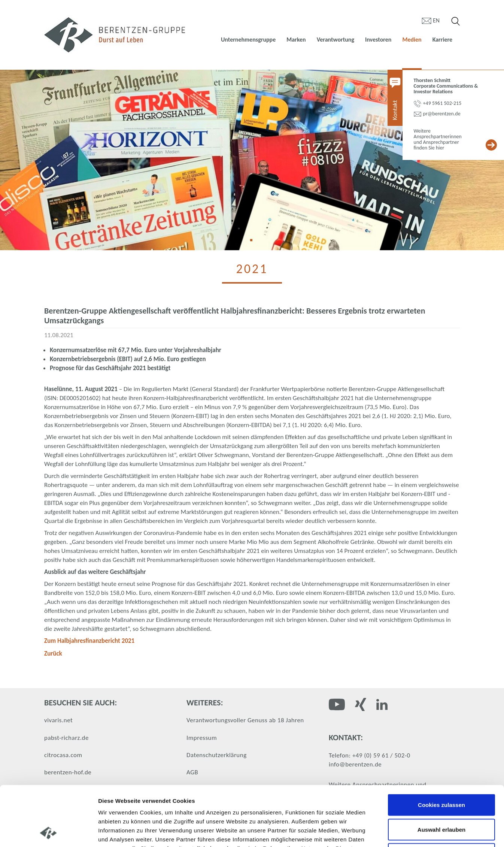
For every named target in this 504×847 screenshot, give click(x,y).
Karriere (442, 40)
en (436, 20)
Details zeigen (398, 832)
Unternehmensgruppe (248, 40)
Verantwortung (336, 40)
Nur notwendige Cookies (441, 798)
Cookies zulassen (441, 749)
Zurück (53, 654)
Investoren (378, 40)
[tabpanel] (252, 160)
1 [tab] (254, 243)
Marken (296, 40)
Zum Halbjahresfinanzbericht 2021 (89, 641)
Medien (412, 40)
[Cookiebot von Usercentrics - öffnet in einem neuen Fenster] (48, 832)
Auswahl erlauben (441, 773)
